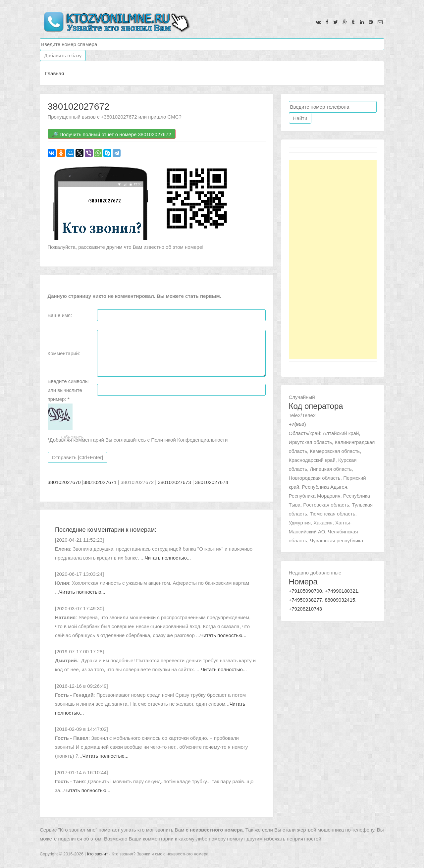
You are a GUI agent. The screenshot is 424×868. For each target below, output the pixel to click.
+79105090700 (306, 591)
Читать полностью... (168, 558)
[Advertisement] (333, 259)
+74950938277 (306, 600)
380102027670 (64, 482)
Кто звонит (97, 854)
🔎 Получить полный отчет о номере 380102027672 (112, 134)
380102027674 (212, 482)
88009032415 (340, 600)
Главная (54, 73)
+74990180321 (341, 591)
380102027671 (100, 482)
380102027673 (174, 482)
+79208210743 (306, 609)
